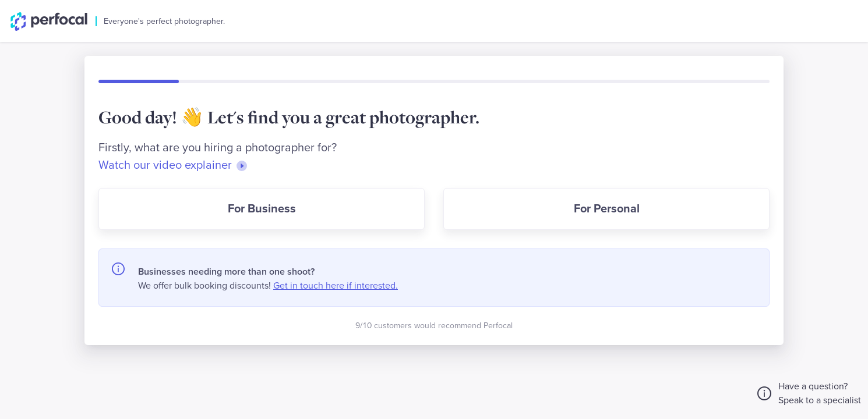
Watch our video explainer (174, 165)
